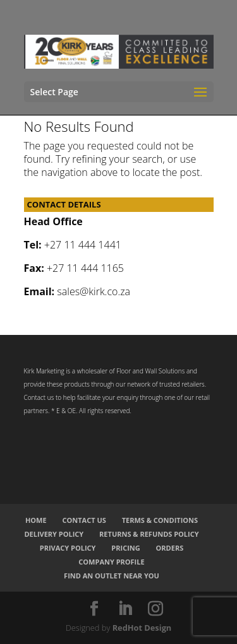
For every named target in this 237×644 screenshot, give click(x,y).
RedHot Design (142, 628)
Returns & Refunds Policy (149, 534)
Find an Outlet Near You (112, 576)
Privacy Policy (68, 548)
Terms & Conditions (160, 520)
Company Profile (111, 562)
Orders (170, 548)
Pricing (125, 548)
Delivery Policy (54, 534)
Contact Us (84, 520)
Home (36, 520)
